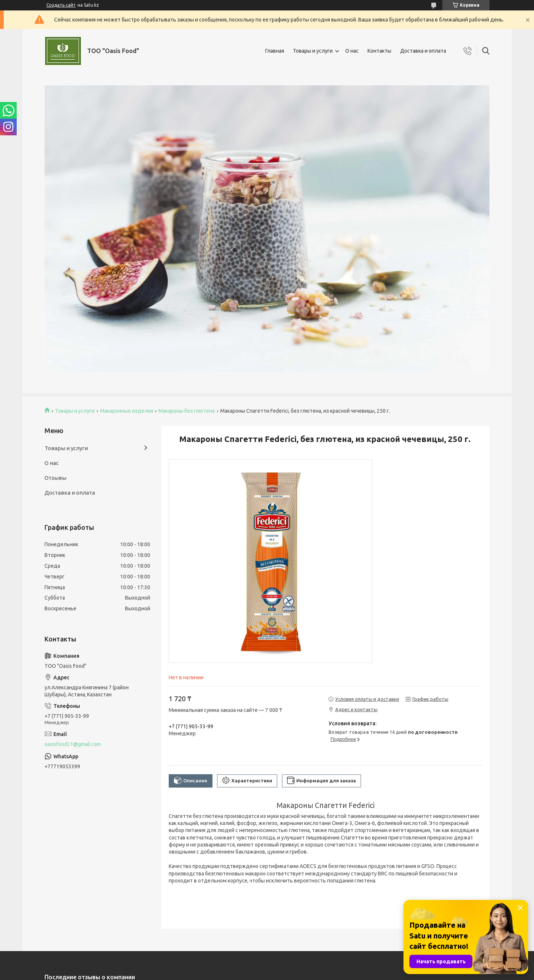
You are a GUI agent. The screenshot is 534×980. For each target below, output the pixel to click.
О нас (352, 51)
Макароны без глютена (187, 411)
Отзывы (55, 478)
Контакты (379, 51)
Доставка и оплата (423, 51)
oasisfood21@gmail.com (73, 744)
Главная (275, 51)
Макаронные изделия (127, 411)
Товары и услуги (313, 51)
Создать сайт (61, 5)
